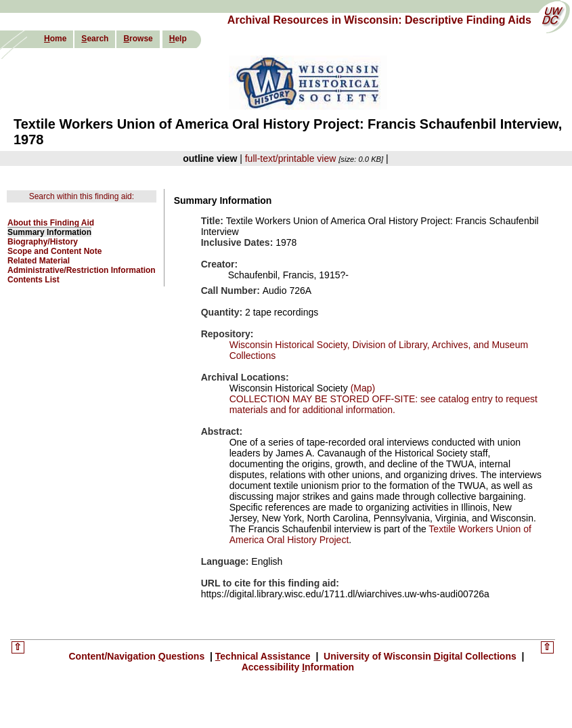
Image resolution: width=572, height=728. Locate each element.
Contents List (34, 280)
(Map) (361, 388)
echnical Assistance (264, 656)
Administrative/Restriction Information (82, 270)
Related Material (39, 261)
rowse (138, 39)
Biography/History (43, 242)
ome (55, 39)
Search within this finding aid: (82, 196)
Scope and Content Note (54, 251)
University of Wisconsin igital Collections (420, 656)
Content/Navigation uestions (138, 656)
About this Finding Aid (51, 223)
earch (95, 39)
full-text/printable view (291, 158)
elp (178, 39)
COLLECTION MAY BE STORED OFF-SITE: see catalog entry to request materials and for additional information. (383, 404)
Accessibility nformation (298, 667)
